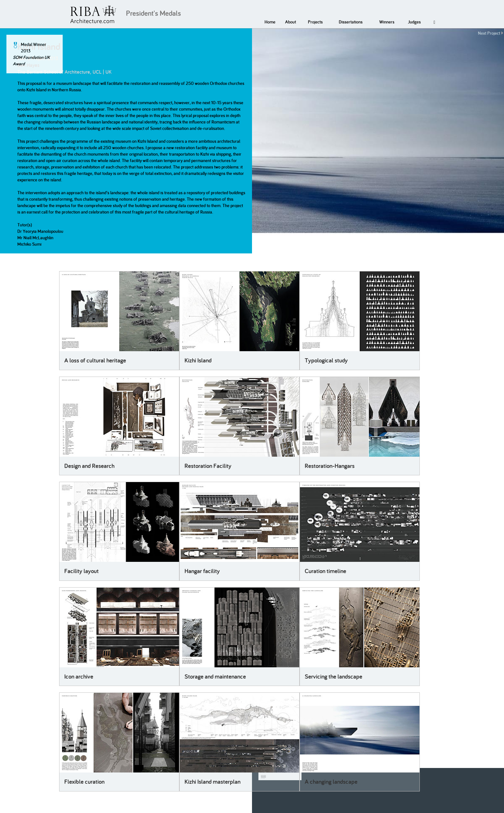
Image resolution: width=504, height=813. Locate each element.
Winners (387, 22)
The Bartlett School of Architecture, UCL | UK (64, 72)
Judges (414, 22)
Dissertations (351, 22)
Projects (315, 22)
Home (270, 22)
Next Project (489, 33)
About (291, 22)
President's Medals (153, 13)
